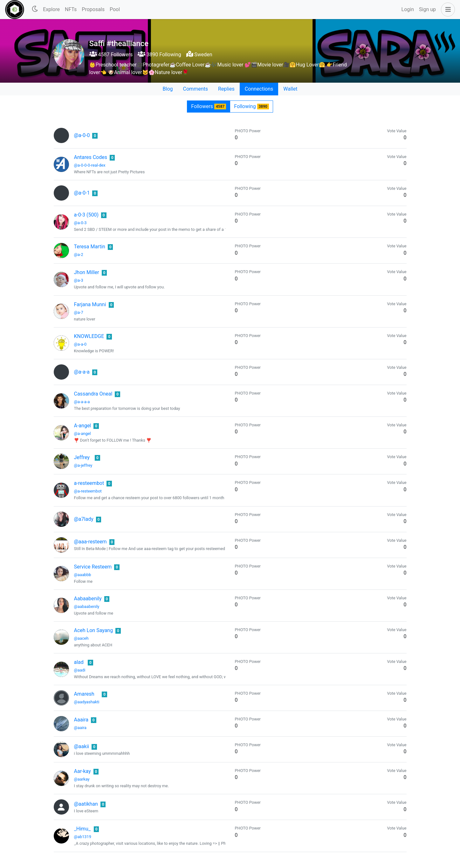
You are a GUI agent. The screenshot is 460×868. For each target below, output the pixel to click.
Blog (168, 89)
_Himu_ (82, 829)
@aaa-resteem (90, 542)
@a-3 (79, 280)
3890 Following (159, 55)
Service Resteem (93, 567)
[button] (447, 10)
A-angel (83, 426)
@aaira (80, 728)
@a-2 (79, 255)
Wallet (290, 89)
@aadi (80, 670)
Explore (51, 9)
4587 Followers (111, 55)
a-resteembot (89, 483)
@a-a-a (82, 372)
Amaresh (84, 694)
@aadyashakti (87, 702)
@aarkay (82, 779)
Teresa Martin (90, 247)
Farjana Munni (90, 304)
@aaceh (81, 638)
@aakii (82, 746)
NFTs (71, 9)
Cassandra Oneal (93, 394)
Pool (115, 9)
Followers (209, 106)
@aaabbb (83, 575)
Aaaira (81, 720)
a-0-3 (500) (86, 215)
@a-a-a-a (82, 402)
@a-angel (82, 434)
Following (251, 106)
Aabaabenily (88, 599)
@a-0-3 (80, 223)
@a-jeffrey (83, 465)
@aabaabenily (87, 606)
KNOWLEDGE (89, 336)
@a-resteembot (88, 491)
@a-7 (79, 312)
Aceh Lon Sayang (94, 630)
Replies (226, 89)
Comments (196, 89)
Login (408, 9)
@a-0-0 (82, 135)
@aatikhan (86, 804)
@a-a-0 (80, 344)
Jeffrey (82, 457)
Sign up (427, 9)
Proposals (93, 9)
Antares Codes (91, 157)
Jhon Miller (87, 272)
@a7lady (84, 519)
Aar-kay (82, 771)
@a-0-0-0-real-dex (90, 165)
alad (79, 662)
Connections (259, 89)
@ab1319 (83, 837)
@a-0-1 (82, 193)
